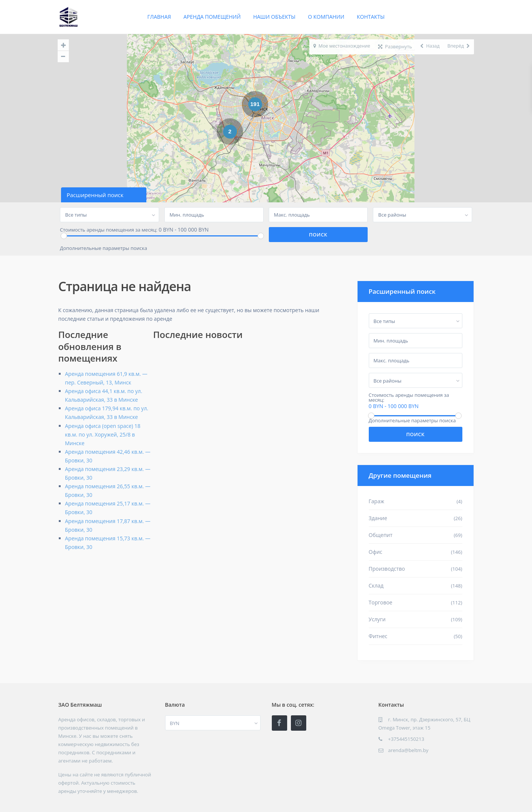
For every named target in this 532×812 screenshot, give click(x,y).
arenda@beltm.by (408, 750)
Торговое (381, 602)
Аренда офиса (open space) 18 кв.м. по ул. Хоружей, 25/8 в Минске (103, 434)
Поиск (415, 434)
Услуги (377, 619)
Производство (387, 569)
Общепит (381, 535)
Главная (159, 17)
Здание (378, 518)
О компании (326, 17)
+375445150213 (406, 739)
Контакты (371, 17)
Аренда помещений (212, 17)
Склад (376, 585)
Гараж (377, 501)
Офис (376, 552)
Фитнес (378, 636)
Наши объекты (274, 17)
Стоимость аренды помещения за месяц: (109, 230)
